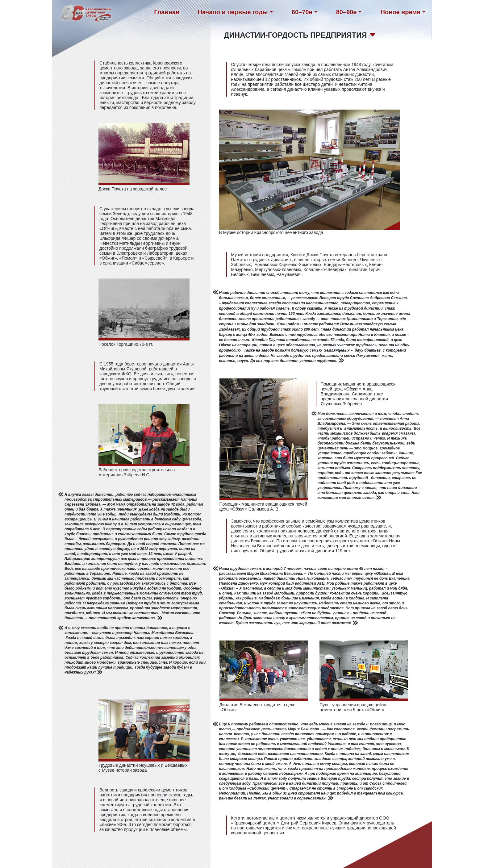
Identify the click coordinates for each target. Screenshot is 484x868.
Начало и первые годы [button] (233, 12)
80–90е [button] (346, 12)
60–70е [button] (302, 12)
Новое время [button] (400, 12)
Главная (167, 12)
